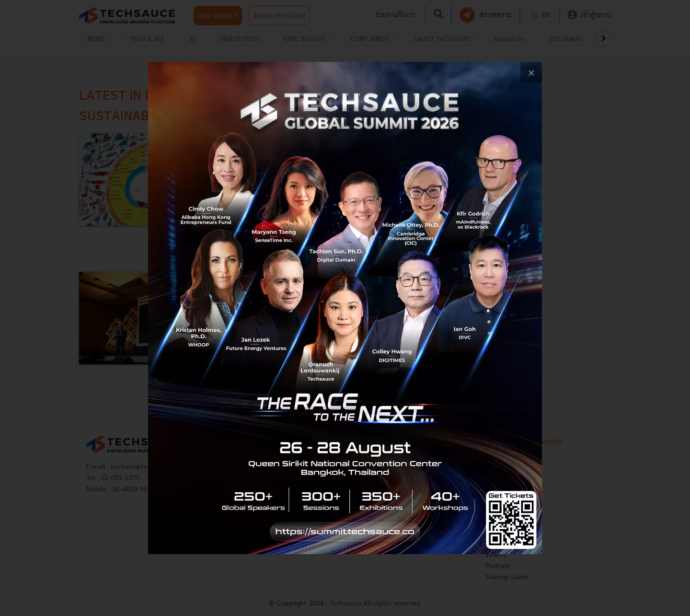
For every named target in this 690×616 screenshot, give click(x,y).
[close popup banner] (531, 73)
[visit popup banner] (345, 308)
